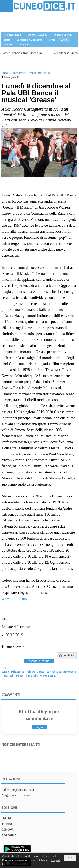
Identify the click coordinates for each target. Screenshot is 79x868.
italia (6, 818)
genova (8, 830)
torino (7, 824)
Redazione (11, 779)
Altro (24, 53)
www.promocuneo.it (17, 599)
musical (8, 676)
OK (70, 858)
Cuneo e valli (36, 53)
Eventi (15, 53)
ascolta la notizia (39, 661)
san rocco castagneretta (61, 672)
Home (5, 53)
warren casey (48, 676)
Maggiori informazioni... (18, 795)
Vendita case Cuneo (66, 53)
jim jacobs (32, 676)
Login (39, 727)
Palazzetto (18, 672)
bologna (9, 835)
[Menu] (6, 6)
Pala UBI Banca (35, 672)
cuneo (5, 672)
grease (19, 676)
